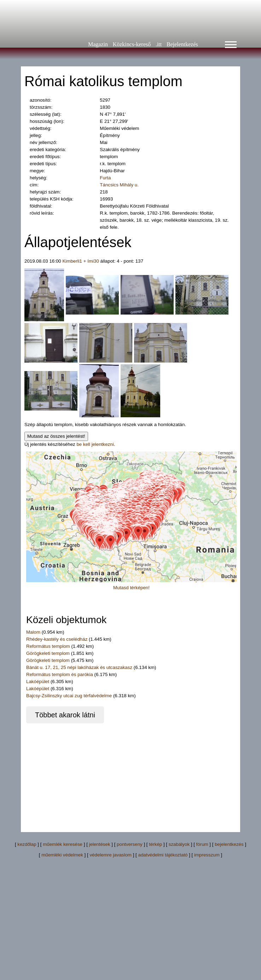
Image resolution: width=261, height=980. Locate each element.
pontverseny (130, 844)
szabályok (179, 844)
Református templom (49, 646)
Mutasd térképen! (131, 588)
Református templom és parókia (60, 674)
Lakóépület (38, 682)
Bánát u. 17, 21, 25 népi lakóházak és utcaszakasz (79, 667)
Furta (105, 178)
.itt (159, 44)
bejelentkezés (229, 844)
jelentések (100, 844)
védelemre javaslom (111, 855)
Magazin (98, 44)
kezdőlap (27, 844)
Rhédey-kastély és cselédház (57, 639)
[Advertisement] (111, 773)
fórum (202, 844)
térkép (155, 844)
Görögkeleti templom (49, 653)
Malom (33, 632)
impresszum (207, 855)
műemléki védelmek (62, 855)
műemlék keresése (63, 844)
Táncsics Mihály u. (119, 185)
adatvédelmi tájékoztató (163, 855)
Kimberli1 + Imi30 (80, 261)
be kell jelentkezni (95, 444)
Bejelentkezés (182, 44)
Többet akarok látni (65, 715)
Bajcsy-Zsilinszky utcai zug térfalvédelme (69, 696)
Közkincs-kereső (132, 44)
